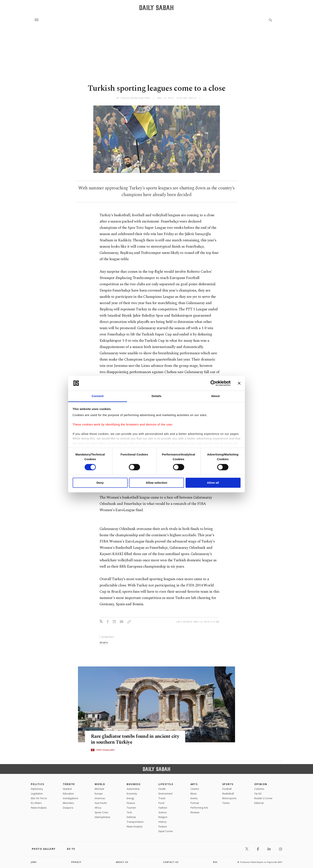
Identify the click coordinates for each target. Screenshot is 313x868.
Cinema (195, 789)
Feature (163, 827)
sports (104, 643)
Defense (131, 817)
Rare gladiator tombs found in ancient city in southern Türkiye (131, 739)
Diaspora (68, 808)
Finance (131, 803)
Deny (100, 483)
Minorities (68, 803)
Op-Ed (258, 794)
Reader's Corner (263, 798)
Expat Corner (166, 831)
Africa (98, 808)
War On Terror (39, 798)
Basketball (228, 794)
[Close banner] (239, 383)
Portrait (195, 803)
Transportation (135, 822)
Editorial (259, 803)
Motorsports (229, 798)
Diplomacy (37, 789)
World (100, 784)
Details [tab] (156, 396)
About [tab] (215, 396)
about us (122, 862)
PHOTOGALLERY (106, 750)
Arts (194, 784)
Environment (165, 794)
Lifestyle (166, 784)
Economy (132, 794)
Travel (162, 798)
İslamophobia (102, 817)
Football (227, 789)
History (162, 822)
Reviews (195, 812)
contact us (171, 862)
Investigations (70, 798)
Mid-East (99, 789)
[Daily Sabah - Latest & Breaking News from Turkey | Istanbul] (156, 8)
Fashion (163, 808)
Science (163, 812)
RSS (215, 862)
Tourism (131, 808)
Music (194, 794)
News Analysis (39, 808)
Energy (130, 798)
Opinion (261, 784)
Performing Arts (199, 808)
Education (68, 794)
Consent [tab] (98, 396)
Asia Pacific (101, 803)
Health (162, 789)
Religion (163, 817)
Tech (129, 812)
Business (134, 784)
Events (194, 798)
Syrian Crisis (101, 812)
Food (161, 803)
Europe (99, 794)
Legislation (37, 794)
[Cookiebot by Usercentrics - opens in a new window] (213, 383)
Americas (100, 798)
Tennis (226, 803)
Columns (259, 789)
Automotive (133, 789)
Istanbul (67, 789)
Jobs (34, 862)
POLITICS (38, 784)
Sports (228, 784)
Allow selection (156, 483)
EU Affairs (36, 803)
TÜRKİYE (69, 784)
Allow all (213, 483)
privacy (76, 862)
